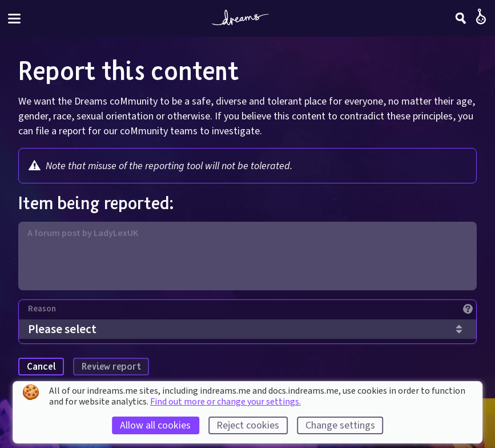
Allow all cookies (155, 425)
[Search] (461, 18)
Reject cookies (248, 425)
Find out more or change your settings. (226, 402)
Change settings (340, 425)
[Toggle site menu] (14, 19)
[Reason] (252, 312)
